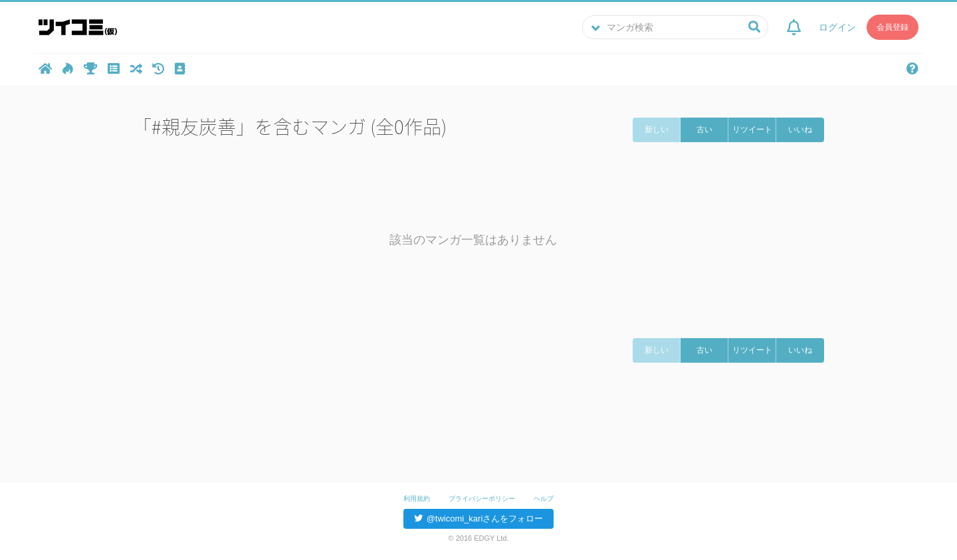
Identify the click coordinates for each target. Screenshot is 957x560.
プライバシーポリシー (482, 499)
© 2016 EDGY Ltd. (479, 538)
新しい (657, 130)
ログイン (837, 28)
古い (704, 130)
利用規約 (417, 499)
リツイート (752, 130)
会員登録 (893, 28)
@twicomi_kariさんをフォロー (479, 518)
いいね (800, 130)
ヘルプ (544, 499)
